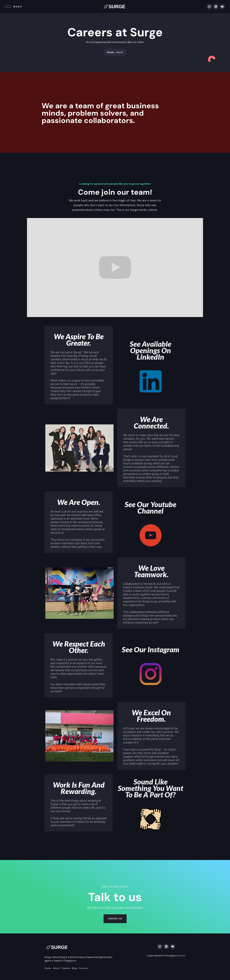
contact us (115, 919)
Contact (84, 968)
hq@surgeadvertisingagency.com (166, 955)
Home (110, 52)
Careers (66, 968)
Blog (75, 968)
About (56, 968)
